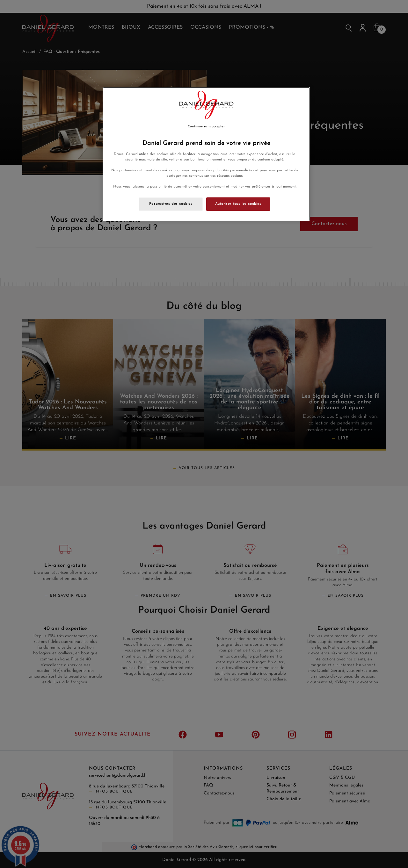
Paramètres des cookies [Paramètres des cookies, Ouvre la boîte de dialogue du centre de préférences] (171, 204)
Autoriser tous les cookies (238, 204)
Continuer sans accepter (206, 127)
